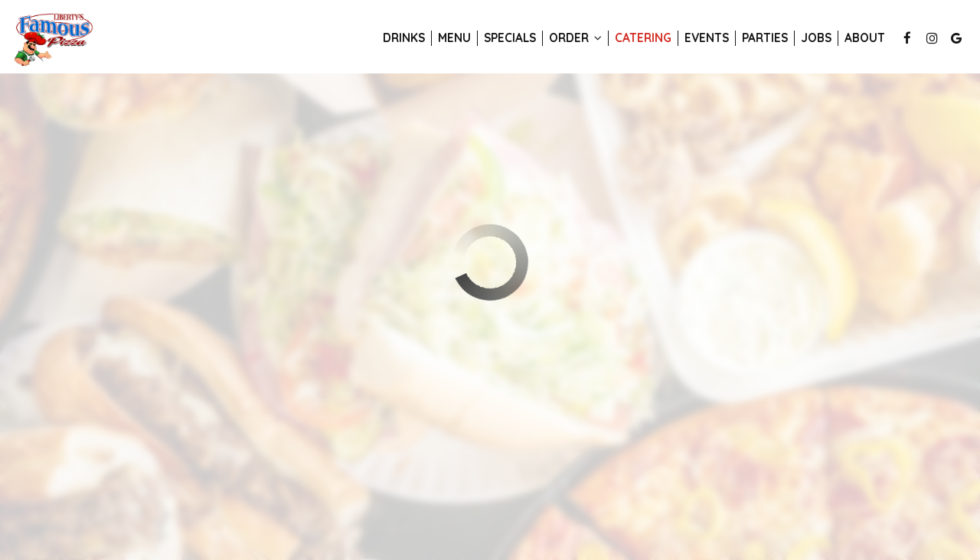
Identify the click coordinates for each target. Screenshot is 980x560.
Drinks (404, 38)
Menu (454, 38)
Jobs (816, 38)
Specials (510, 38)
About (865, 38)
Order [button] (575, 38)
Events (707, 38)
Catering (643, 38)
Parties (765, 38)
